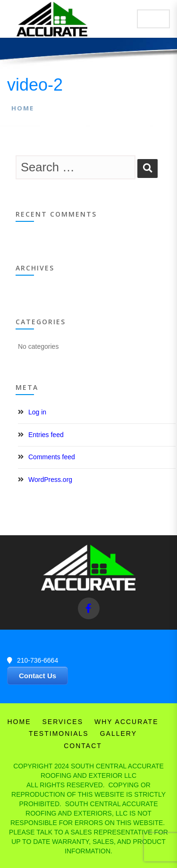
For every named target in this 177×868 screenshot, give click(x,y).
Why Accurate (126, 722)
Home (23, 108)
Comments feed (52, 457)
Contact (83, 746)
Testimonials (59, 733)
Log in (37, 412)
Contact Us (38, 676)
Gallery (118, 733)
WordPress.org (50, 480)
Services (63, 722)
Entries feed (46, 435)
